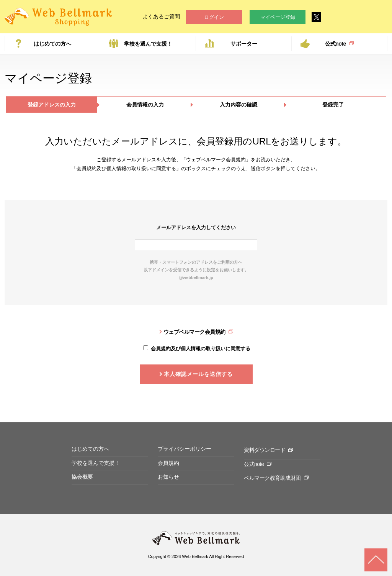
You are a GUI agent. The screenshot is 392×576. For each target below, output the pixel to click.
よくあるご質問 (161, 16)
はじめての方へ (52, 44)
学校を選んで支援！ (148, 44)
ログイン (214, 17)
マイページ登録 (278, 17)
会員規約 (168, 463)
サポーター (244, 44)
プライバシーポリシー (185, 449)
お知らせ (168, 477)
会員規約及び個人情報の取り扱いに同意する (201, 349)
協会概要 (82, 477)
